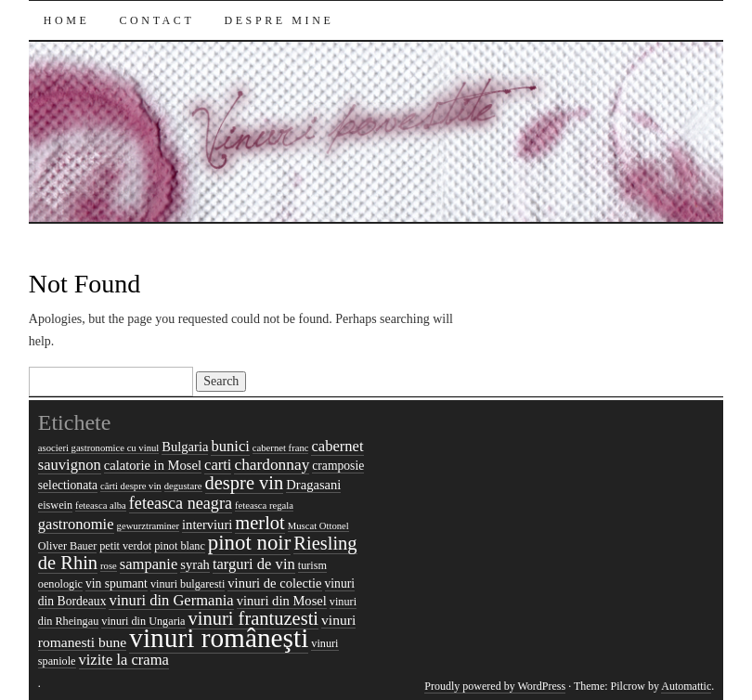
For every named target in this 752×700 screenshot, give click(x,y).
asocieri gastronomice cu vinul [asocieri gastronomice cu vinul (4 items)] (99, 448)
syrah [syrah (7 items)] (195, 564)
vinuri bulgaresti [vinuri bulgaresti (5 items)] (188, 584)
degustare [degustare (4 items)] (183, 486)
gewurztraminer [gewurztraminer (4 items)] (148, 526)
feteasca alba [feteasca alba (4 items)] (101, 506)
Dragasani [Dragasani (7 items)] (313, 485)
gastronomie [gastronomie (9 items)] (76, 524)
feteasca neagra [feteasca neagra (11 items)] (181, 503)
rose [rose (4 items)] (109, 566)
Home (67, 20)
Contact (157, 20)
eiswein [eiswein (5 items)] (55, 505)
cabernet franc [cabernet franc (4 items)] (281, 448)
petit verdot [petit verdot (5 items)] (125, 546)
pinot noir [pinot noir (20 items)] (249, 543)
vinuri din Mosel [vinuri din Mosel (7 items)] (282, 601)
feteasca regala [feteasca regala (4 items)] (264, 506)
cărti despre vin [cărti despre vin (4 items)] (131, 486)
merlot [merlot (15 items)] (259, 523)
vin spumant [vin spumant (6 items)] (117, 583)
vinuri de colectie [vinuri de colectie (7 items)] (274, 583)
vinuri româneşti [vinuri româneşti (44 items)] (219, 638)
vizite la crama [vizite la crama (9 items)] (124, 660)
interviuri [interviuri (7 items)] (207, 525)
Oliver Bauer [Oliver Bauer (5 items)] (67, 546)
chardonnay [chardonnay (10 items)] (272, 465)
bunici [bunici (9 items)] (230, 446)
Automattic (686, 686)
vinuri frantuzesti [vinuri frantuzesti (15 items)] (254, 618)
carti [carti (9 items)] (218, 465)
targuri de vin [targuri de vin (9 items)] (254, 564)
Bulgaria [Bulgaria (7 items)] (185, 447)
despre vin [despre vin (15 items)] (245, 483)
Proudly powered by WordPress (495, 686)
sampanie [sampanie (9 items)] (149, 564)
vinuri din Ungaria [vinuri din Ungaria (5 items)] (143, 621)
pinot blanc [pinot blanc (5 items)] (180, 546)
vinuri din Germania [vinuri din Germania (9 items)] (171, 600)
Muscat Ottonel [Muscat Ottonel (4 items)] (318, 526)
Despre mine (279, 20)
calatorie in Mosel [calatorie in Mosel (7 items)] (153, 465)
